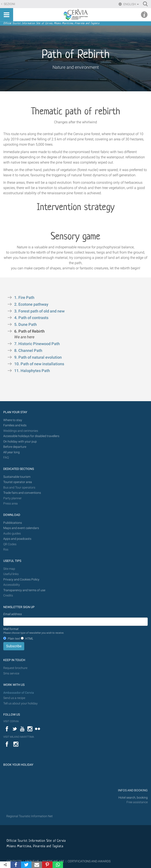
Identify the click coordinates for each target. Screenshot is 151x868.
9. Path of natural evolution (38, 357)
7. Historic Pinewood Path (37, 344)
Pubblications (13, 523)
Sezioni (9, 4)
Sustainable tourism (17, 477)
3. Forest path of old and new (40, 311)
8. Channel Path (29, 351)
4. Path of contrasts (32, 318)
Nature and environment (76, 67)
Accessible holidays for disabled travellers (31, 436)
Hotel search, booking (133, 798)
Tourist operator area (18, 482)
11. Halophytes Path (32, 371)
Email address (13, 614)
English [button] (131, 4)
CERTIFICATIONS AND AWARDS (89, 861)
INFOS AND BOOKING (133, 790)
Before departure (15, 447)
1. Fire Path (25, 298)
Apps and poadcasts (17, 539)
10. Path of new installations (40, 364)
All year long (11, 452)
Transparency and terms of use (24, 590)
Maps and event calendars (21, 528)
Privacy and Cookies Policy (21, 580)
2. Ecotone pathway (32, 304)
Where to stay (13, 420)
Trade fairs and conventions (22, 493)
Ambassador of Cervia (19, 693)
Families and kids (15, 425)
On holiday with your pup (20, 442)
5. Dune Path (26, 325)
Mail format (34, 631)
